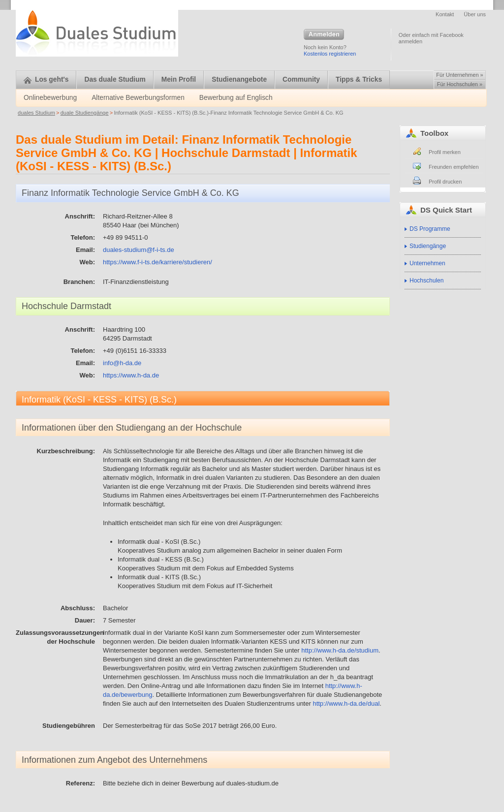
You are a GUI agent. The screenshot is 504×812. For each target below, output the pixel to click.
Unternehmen (427, 263)
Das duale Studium (115, 79)
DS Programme (430, 229)
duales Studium (36, 113)
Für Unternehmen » (459, 75)
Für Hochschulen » (460, 84)
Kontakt (445, 14)
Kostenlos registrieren (330, 54)
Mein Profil (179, 79)
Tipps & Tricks (359, 79)
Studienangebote (239, 79)
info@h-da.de (122, 363)
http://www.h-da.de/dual (346, 703)
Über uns (475, 14)
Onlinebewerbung (50, 98)
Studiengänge (428, 246)
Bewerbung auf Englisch (236, 98)
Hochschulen (426, 281)
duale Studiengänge (85, 113)
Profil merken (445, 152)
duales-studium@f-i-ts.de (139, 250)
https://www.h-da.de (131, 375)
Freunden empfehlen (454, 167)
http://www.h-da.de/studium (340, 650)
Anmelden (324, 35)
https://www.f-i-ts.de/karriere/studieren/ (157, 262)
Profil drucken (445, 182)
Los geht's (46, 79)
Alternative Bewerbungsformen (138, 98)
